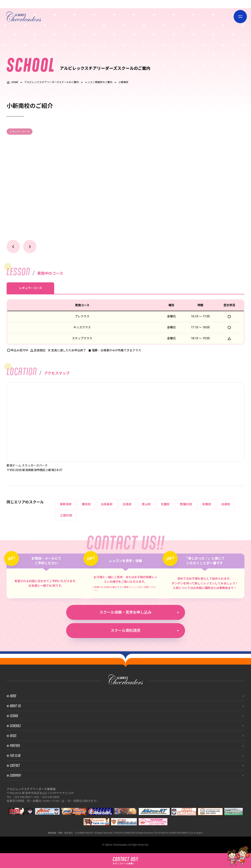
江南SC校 (66, 515)
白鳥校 (127, 504)
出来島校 (107, 504)
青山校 (146, 504)
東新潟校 (66, 504)
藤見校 (86, 504)
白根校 (226, 504)
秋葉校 (207, 504)
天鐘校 (165, 504)
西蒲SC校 (186, 504)
